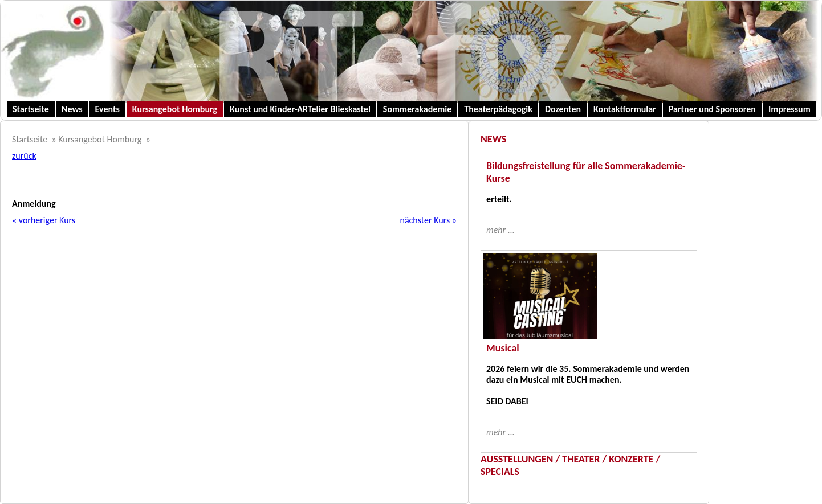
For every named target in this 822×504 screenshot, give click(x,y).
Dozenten (563, 109)
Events (107, 109)
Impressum (790, 109)
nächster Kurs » (428, 220)
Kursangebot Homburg (175, 109)
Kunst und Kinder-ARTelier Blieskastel (300, 109)
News (72, 109)
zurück (24, 156)
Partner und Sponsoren (712, 109)
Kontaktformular (625, 109)
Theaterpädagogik (498, 109)
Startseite (31, 109)
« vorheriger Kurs (44, 220)
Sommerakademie (418, 109)
